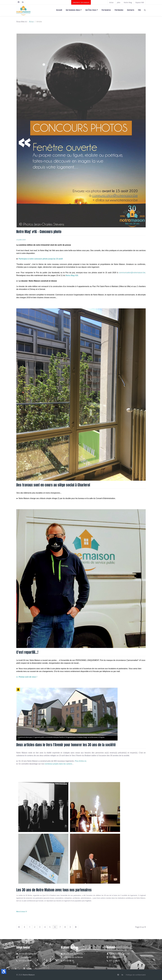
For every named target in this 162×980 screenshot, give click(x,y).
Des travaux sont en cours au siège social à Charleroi (53, 485)
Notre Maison (29, 975)
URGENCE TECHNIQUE (81, 3)
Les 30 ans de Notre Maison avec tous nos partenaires (54, 890)
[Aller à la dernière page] (76, 927)
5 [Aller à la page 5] (50, 927)
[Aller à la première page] (19, 927)
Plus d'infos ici (80, 761)
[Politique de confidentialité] (136, 975)
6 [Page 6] (55, 927)
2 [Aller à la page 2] (35, 927)
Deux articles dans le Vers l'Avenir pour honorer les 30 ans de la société (66, 745)
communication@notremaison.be (132, 273)
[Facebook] (19, 2)
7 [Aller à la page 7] (60, 927)
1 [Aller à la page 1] (30, 927)
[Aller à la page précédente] (25, 927)
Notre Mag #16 (72, 275)
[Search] (145, 10)
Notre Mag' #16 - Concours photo (39, 232)
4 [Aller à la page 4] (45, 927)
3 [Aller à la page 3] (40, 927)
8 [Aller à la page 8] (65, 927)
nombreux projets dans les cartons (58, 764)
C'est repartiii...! (27, 652)
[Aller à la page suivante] (70, 927)
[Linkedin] (122, 975)
